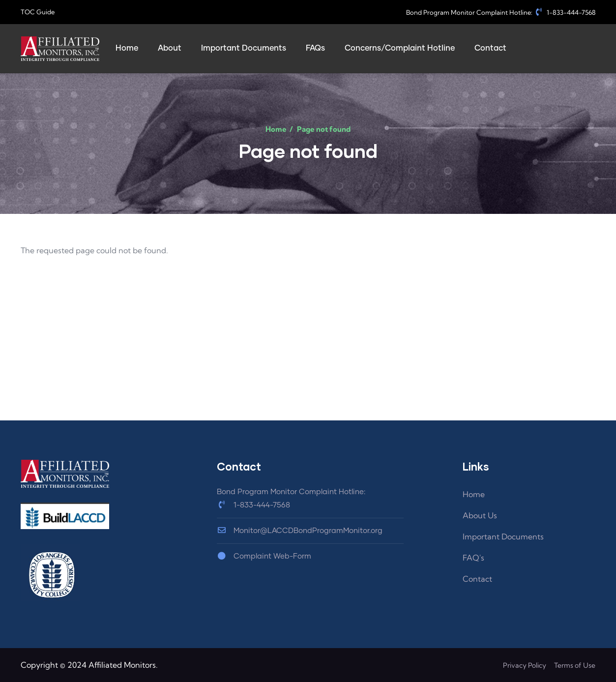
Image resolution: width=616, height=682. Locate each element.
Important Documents (503, 536)
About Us (480, 515)
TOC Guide (38, 12)
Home (276, 129)
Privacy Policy (525, 665)
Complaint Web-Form (264, 556)
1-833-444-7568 (565, 12)
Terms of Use (575, 665)
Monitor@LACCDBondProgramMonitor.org (300, 531)
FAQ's (473, 558)
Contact (477, 579)
